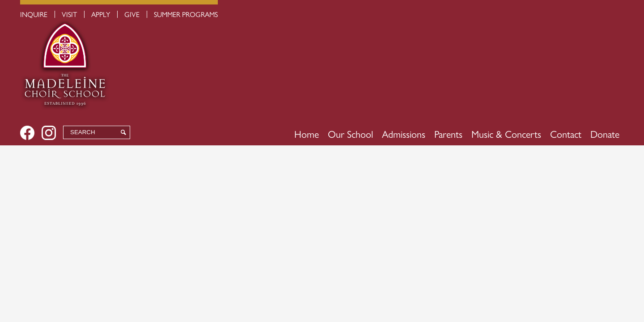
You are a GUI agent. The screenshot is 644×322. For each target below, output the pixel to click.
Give (132, 14)
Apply (101, 14)
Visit (69, 14)
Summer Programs (186, 14)
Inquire (34, 14)
